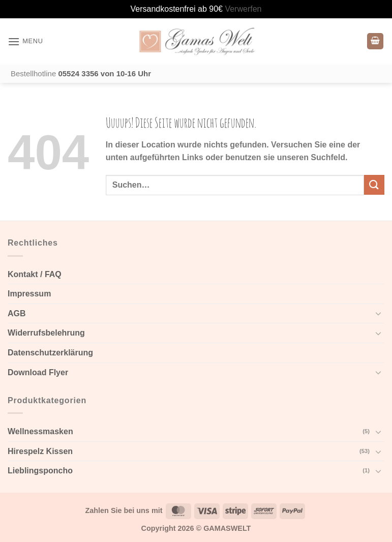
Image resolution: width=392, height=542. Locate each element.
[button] (25, 41)
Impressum (29, 294)
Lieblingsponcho (40, 471)
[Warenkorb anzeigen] (375, 41)
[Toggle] (378, 313)
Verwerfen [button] (243, 9)
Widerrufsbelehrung (46, 333)
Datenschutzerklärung (50, 353)
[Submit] (374, 185)
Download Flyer (38, 372)
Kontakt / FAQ (35, 274)
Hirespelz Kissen (40, 451)
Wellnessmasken (40, 431)
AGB (17, 313)
